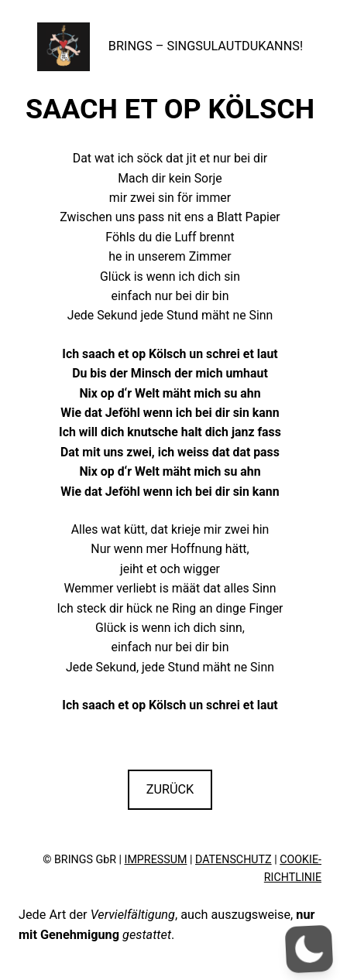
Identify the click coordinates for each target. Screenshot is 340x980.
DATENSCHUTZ (234, 859)
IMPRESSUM (156, 859)
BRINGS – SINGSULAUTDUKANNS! (206, 46)
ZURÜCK (170, 789)
